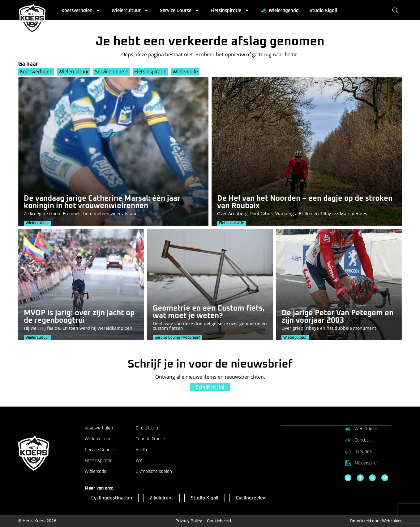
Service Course (180, 11)
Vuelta (142, 450)
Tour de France (150, 439)
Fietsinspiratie (230, 11)
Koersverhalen (81, 11)
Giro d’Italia (147, 428)
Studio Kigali (323, 11)
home (291, 55)
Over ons (358, 451)
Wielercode (186, 72)
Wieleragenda (280, 11)
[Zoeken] (396, 11)
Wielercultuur (130, 11)
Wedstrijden (361, 429)
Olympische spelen (154, 472)
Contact (357, 440)
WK (139, 461)
